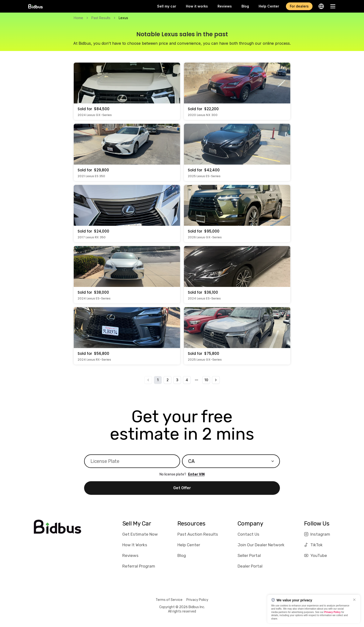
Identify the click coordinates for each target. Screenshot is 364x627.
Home (78, 18)
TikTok (313, 545)
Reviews (225, 6)
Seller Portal (249, 555)
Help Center (269, 6)
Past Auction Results (198, 534)
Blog (245, 6)
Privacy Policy (197, 600)
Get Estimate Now (140, 534)
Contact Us (248, 534)
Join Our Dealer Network (261, 545)
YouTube (316, 555)
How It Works (135, 545)
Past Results (101, 18)
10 (206, 380)
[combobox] (231, 461)
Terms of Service (169, 600)
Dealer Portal (250, 566)
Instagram (317, 534)
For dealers (299, 6)
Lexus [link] (123, 18)
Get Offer (182, 488)
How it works (197, 6)
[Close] (354, 600)
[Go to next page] (216, 380)
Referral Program (139, 566)
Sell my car (167, 6)
